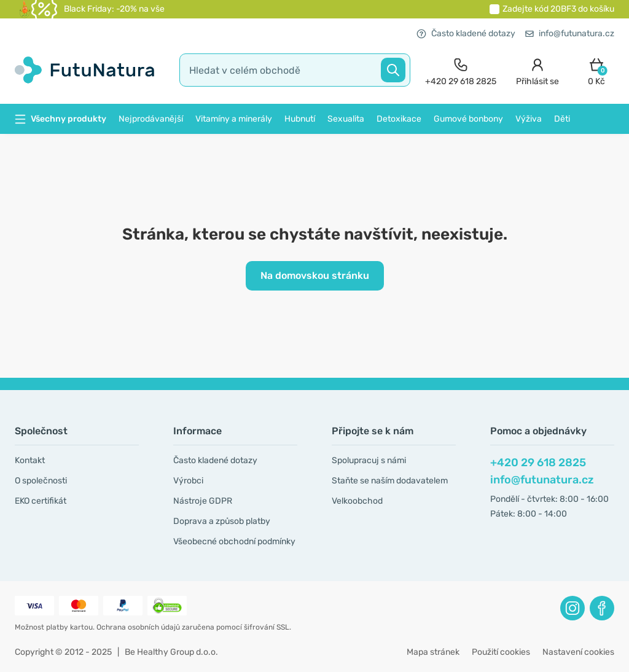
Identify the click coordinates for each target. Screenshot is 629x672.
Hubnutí (300, 119)
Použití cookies (501, 652)
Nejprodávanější (151, 119)
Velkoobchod (357, 501)
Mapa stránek (433, 652)
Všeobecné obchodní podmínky (234, 541)
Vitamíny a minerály (234, 119)
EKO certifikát (41, 501)
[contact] (461, 70)
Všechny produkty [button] (61, 119)
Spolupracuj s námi (369, 460)
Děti (562, 119)
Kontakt (30, 460)
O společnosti (41, 481)
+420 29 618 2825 (538, 463)
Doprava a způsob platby (222, 521)
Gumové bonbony (468, 119)
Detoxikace (399, 119)
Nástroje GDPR (203, 501)
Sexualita (346, 119)
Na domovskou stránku (315, 275)
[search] (295, 70)
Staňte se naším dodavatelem (390, 481)
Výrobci (188, 481)
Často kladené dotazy (466, 33)
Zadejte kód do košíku (558, 9)
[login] (537, 70)
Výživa (529, 119)
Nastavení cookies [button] (578, 652)
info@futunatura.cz (570, 33)
